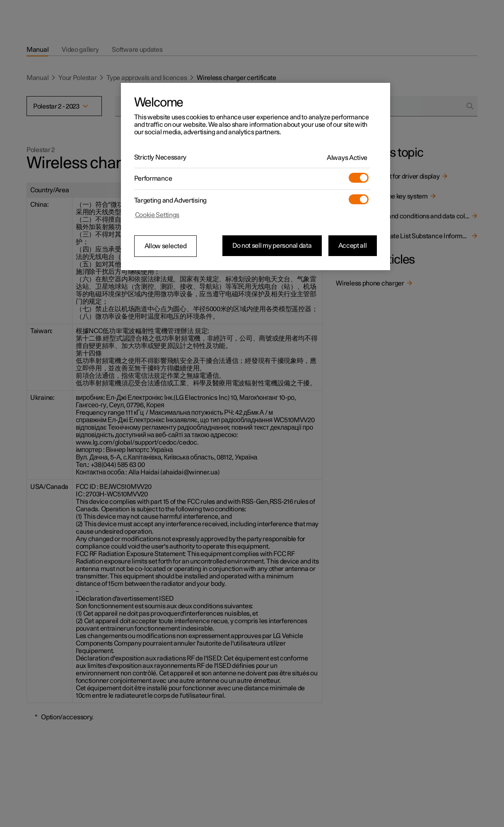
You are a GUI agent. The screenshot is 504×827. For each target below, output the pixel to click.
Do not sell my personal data (272, 246)
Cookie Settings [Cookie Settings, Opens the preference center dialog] (157, 215)
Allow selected (166, 246)
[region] (256, 177)
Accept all (353, 246)
